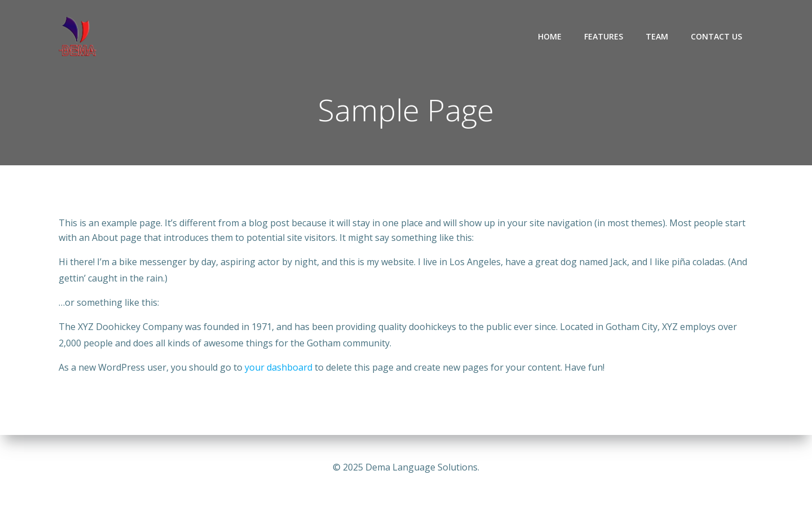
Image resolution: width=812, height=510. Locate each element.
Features (604, 36)
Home (550, 36)
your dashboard (279, 367)
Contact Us (716, 36)
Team (657, 36)
